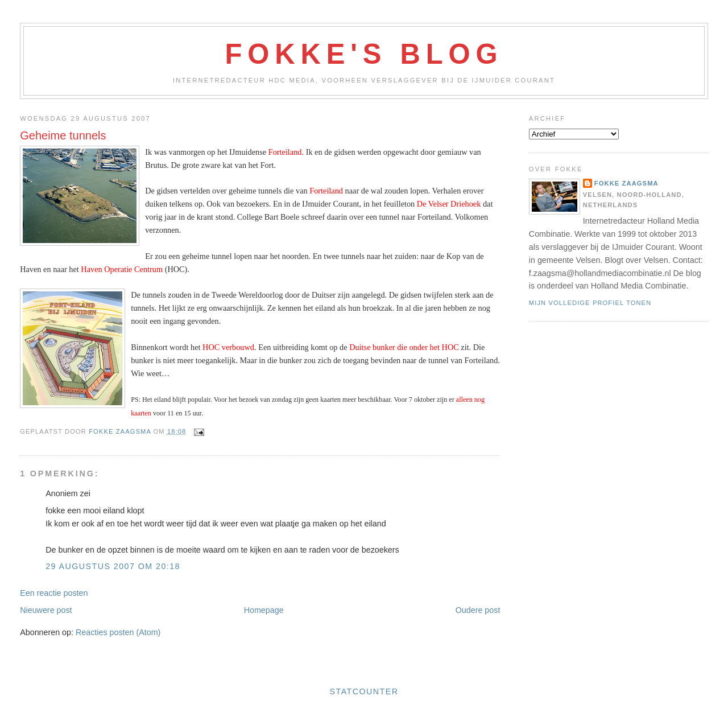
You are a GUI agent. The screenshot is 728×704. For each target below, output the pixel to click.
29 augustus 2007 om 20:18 (113, 566)
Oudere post (478, 610)
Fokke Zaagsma (626, 183)
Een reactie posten (54, 593)
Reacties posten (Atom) (118, 632)
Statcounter (364, 691)
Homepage (264, 610)
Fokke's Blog (364, 54)
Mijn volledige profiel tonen (590, 303)
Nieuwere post (46, 610)
